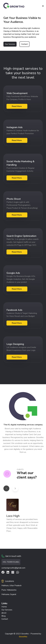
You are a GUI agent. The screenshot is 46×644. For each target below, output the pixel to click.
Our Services (7, 610)
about (4, 613)
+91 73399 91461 (11, 562)
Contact (24, 44)
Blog (3, 616)
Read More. (17, 106)
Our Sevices (10, 44)
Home (4, 607)
